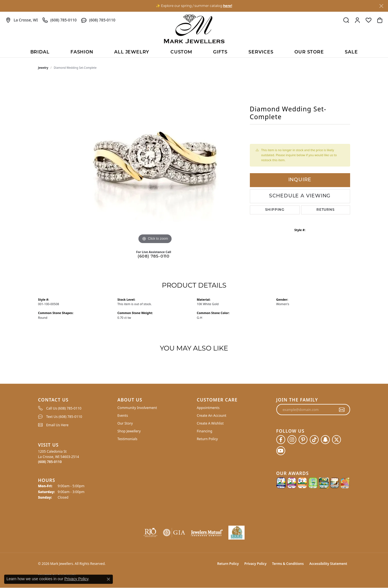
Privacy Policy (255, 564)
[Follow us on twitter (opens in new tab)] (336, 440)
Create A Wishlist (210, 423)
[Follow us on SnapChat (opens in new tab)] (325, 440)
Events (123, 416)
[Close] (381, 6)
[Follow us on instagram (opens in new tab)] (292, 440)
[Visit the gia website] (174, 533)
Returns (326, 210)
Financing (205, 431)
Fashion (82, 52)
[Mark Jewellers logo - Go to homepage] (194, 29)
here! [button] (228, 6)
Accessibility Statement (328, 564)
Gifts (220, 52)
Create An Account (212, 416)
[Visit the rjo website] (150, 533)
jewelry (43, 68)
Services (261, 52)
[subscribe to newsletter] (342, 410)
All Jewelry (132, 52)
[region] (155, 162)
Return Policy (208, 439)
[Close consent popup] (108, 579)
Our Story (125, 423)
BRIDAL (40, 52)
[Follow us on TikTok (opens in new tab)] (314, 440)
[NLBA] (237, 533)
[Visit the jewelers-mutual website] (207, 533)
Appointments (208, 408)
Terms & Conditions (288, 564)
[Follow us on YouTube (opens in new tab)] (281, 451)
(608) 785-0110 (154, 257)
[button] (346, 20)
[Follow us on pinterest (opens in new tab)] (303, 440)
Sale (351, 52)
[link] (22, 20)
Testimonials (128, 439)
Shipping (275, 210)
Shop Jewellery (129, 431)
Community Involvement (137, 408)
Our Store (309, 52)
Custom (181, 52)
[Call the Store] (50, 462)
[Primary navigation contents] (194, 52)
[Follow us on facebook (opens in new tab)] (281, 440)
